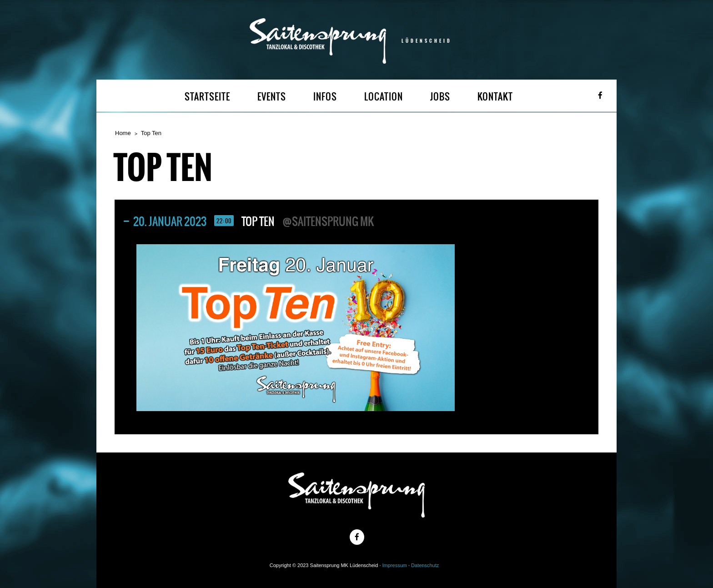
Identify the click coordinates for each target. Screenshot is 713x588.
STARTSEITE (207, 97)
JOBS (440, 97)
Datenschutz (425, 565)
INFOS (325, 97)
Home (123, 133)
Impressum (395, 565)
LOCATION (384, 97)
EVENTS (272, 97)
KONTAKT (495, 97)
